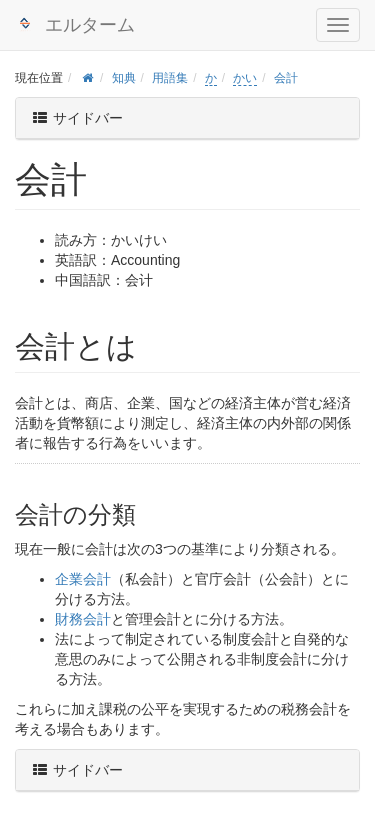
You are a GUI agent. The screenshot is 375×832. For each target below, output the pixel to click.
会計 (286, 78)
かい (245, 78)
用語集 (170, 78)
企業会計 (83, 579)
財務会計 (83, 619)
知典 (124, 78)
